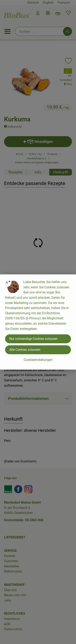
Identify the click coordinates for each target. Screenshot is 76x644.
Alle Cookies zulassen (25, 350)
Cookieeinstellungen (38, 360)
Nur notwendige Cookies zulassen (33, 339)
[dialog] (38, 322)
